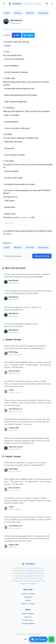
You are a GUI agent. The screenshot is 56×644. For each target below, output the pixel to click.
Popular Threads (28, 594)
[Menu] (4, 4)
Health (7, 13)
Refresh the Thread (42, 256)
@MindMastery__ (17, 23)
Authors (28, 600)
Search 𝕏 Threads (28, 604)
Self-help (30, 13)
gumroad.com (25, 217)
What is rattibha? (28, 614)
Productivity (43, 13)
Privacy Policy (28, 620)
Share (7, 35)
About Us (28, 617)
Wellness (18, 13)
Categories (28, 597)
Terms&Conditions (28, 623)
